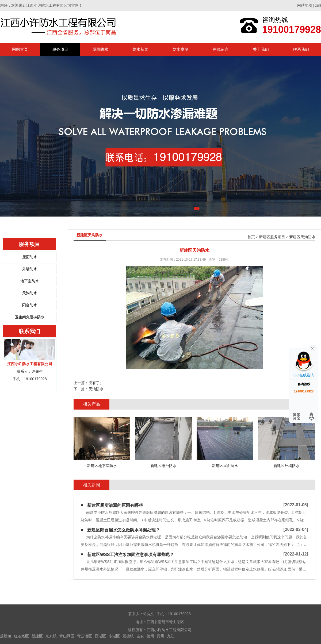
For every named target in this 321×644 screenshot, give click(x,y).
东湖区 (114, 636)
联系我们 (301, 49)
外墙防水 (30, 269)
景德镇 (128, 636)
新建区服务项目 (272, 237)
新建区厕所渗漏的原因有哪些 (115, 505)
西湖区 (100, 636)
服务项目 (60, 49)
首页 (251, 237)
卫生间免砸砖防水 (30, 317)
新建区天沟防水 (302, 237)
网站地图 (305, 5)
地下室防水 (30, 281)
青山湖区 (67, 636)
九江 (171, 636)
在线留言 (221, 49)
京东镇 (51, 636)
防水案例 (181, 49)
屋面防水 (100, 49)
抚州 (160, 636)
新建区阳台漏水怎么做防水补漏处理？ (124, 530)
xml (318, 5)
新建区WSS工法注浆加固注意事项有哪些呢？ (131, 555)
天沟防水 (30, 293)
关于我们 (261, 49)
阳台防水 (30, 305)
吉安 (140, 636)
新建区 (37, 636)
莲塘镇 (6, 636)
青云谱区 (85, 636)
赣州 (150, 636)
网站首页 (20, 49)
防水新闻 (140, 49)
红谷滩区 (21, 636)
